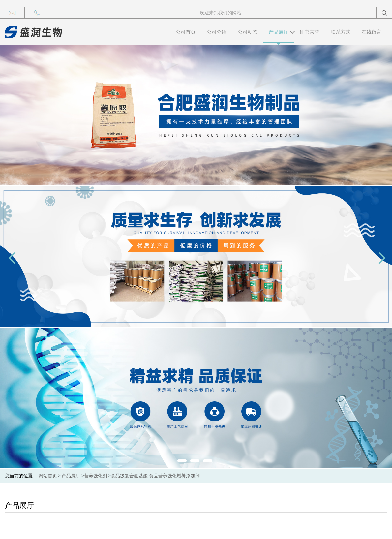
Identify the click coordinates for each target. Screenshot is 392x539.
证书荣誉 (310, 32)
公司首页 (186, 32)
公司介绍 (217, 32)
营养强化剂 (96, 476)
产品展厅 (279, 32)
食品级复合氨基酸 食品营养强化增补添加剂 (155, 476)
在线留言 (372, 32)
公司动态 (248, 32)
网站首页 (48, 476)
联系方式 (341, 32)
